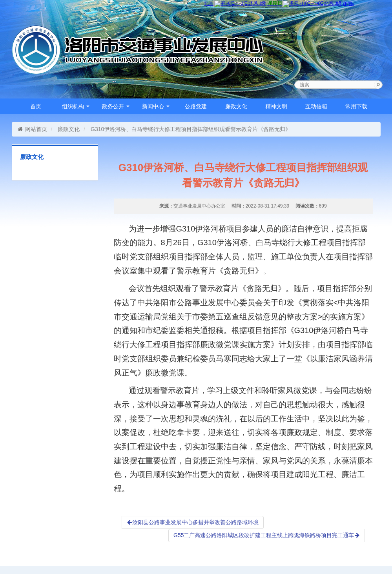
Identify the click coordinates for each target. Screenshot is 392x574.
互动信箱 (316, 106)
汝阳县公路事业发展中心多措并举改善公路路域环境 (193, 522)
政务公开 (116, 106)
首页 (36, 106)
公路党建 (196, 106)
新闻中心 (156, 106)
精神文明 (276, 106)
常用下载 (356, 106)
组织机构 (76, 106)
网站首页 (32, 129)
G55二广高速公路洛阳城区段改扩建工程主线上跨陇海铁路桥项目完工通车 (266, 535)
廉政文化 (236, 106)
